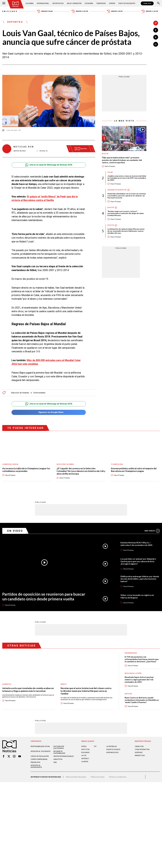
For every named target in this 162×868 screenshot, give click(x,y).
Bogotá (105, 154)
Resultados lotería (133, 673)
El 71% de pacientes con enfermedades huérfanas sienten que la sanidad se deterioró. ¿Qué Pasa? (142, 659)
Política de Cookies (98, 777)
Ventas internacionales (64, 756)
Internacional (43, 3)
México (64, 684)
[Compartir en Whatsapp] (156, 44)
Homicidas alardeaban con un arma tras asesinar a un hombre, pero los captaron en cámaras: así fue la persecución (127, 196)
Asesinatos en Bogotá (117, 190)
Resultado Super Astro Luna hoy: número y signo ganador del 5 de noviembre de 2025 (139, 679)
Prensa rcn (35, 762)
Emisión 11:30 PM (150, 11)
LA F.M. (84, 755)
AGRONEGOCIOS (112, 752)
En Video (15, 531)
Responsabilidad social (40, 746)
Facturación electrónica (59, 747)
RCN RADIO (85, 752)
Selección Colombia (65, 464)
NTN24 (84, 746)
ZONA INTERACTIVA (142, 749)
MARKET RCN (140, 755)
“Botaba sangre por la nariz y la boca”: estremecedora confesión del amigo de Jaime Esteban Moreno (126, 213)
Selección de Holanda (20, 393)
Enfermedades (39, 393)
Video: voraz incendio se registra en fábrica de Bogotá (137, 596)
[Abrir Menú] (4, 3)
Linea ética (58, 759)
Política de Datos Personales (76, 777)
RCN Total (86, 749)
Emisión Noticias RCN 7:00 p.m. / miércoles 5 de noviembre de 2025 (136, 544)
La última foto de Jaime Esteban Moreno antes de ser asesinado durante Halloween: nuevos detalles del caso (126, 231)
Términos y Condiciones (118, 777)
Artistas (128, 694)
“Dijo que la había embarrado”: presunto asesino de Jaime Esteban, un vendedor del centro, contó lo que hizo (122, 160)
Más (152, 531)
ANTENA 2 (85, 758)
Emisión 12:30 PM (80, 11)
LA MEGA (85, 762)
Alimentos (7, 684)
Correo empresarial (39, 759)
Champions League (10, 464)
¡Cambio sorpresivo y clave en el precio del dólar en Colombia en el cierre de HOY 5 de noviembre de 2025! (127, 178)
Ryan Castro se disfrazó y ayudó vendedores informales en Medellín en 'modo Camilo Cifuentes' (142, 700)
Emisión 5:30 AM (45, 11)
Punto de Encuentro (127, 3)
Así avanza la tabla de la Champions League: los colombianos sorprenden (26, 470)
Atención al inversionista (36, 766)
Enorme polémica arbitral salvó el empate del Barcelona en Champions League (134, 470)
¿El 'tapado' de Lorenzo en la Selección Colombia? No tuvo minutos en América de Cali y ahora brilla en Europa (81, 471)
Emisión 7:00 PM (115, 11)
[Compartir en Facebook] (156, 30)
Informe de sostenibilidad (59, 752)
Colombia (30, 3)
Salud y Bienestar (74, 3)
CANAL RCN (147, 3)
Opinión (112, 3)
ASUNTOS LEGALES (113, 749)
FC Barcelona (117, 464)
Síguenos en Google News (49, 412)
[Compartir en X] (156, 37)
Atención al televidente (41, 751)
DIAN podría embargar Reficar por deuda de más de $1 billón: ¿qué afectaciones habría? (140, 579)
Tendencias (101, 3)
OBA (55, 762)
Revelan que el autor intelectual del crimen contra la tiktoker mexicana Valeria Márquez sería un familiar (86, 691)
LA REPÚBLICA (112, 746)
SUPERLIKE (139, 752)
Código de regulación (40, 756)
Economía (89, 3)
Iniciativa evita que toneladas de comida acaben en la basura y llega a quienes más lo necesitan (28, 690)
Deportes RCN (58, 3)
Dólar (110, 172)
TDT (95, 746)
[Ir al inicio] (16, 4)
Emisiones (10, 11)
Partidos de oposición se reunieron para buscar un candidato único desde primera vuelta (44, 596)
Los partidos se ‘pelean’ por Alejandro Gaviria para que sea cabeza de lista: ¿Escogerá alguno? (138, 561)
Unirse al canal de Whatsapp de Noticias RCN (49, 165)
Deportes (15, 22)
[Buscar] (158, 3)
